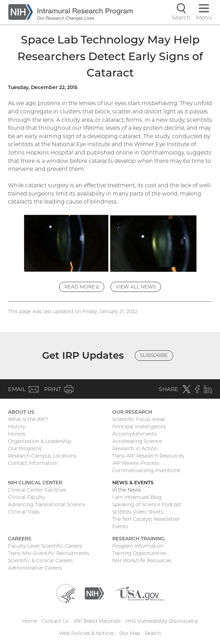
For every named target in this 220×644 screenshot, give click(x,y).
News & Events (133, 483)
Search (153, 633)
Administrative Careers (35, 568)
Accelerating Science (137, 441)
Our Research (132, 412)
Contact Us (55, 621)
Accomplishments (135, 434)
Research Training (138, 539)
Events (120, 526)
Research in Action (135, 448)
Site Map (130, 633)
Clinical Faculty (26, 497)
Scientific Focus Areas (139, 419)
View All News (136, 287)
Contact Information (33, 463)
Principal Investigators (139, 427)
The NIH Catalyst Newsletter (146, 519)
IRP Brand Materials (97, 621)
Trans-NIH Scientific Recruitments (49, 553)
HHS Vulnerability (162, 621)
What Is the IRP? (28, 419)
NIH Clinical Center (35, 483)
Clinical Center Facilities (37, 490)
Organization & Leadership (40, 441)
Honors (17, 434)
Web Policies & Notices (87, 633)
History (17, 427)
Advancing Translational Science (47, 504)
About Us (21, 412)
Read (84, 288)
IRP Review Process (136, 463)
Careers (20, 539)
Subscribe (154, 355)
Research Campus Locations (42, 456)
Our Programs (25, 448)
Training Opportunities (139, 553)
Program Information (138, 546)
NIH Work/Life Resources (142, 560)
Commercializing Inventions (146, 470)
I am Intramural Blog (137, 497)
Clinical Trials (24, 512)
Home (30, 621)
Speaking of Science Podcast (147, 504)
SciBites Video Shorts (138, 512)
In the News (127, 490)
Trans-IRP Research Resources (148, 456)
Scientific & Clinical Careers (40, 560)
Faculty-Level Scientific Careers (45, 546)
